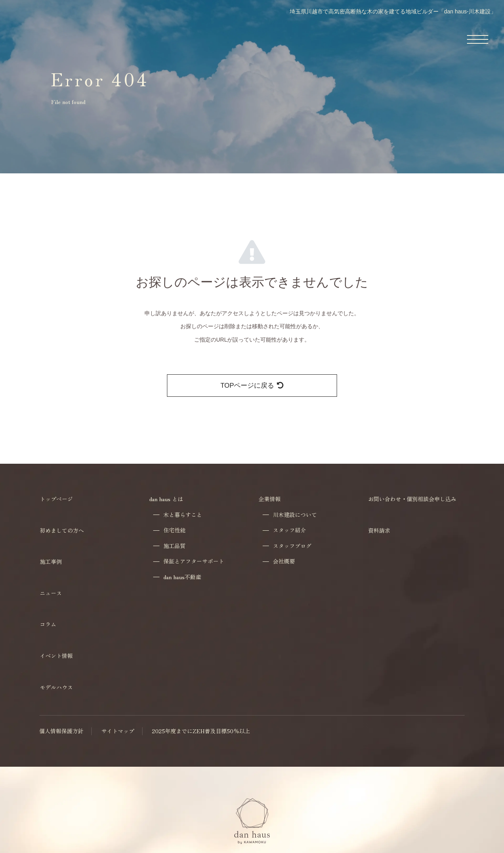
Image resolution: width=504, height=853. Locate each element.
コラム (48, 624)
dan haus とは (166, 499)
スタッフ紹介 (289, 530)
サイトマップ (118, 731)
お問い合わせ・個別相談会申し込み (412, 499)
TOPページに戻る (252, 386)
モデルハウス (56, 687)
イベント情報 (56, 656)
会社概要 (284, 561)
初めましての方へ (62, 530)
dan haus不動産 (182, 577)
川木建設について (295, 515)
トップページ (56, 499)
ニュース (51, 593)
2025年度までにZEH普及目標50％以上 (201, 731)
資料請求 (379, 530)
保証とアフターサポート (194, 561)
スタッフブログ (292, 546)
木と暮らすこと (183, 515)
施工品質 (174, 546)
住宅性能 (174, 530)
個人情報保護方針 (61, 731)
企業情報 (270, 499)
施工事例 (51, 561)
